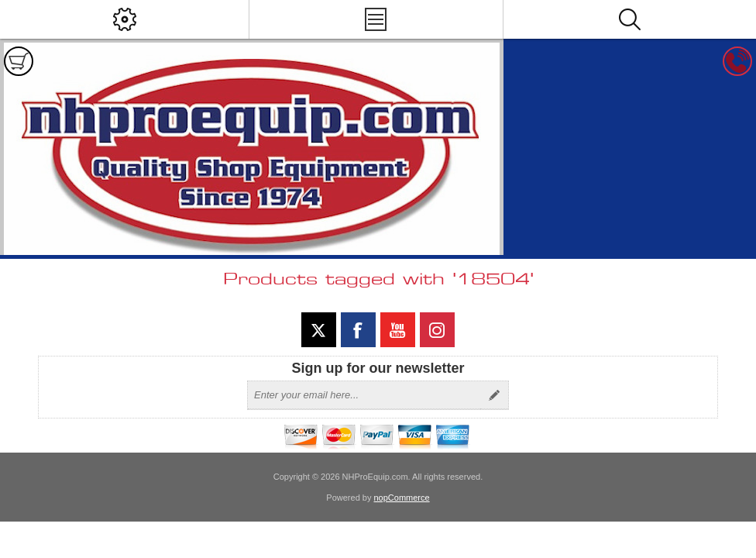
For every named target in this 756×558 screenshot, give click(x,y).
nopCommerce (402, 498)
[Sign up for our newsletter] (364, 395)
